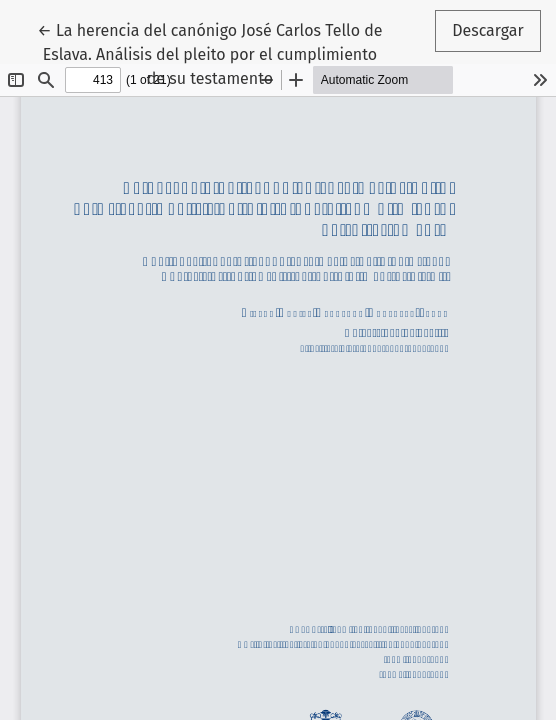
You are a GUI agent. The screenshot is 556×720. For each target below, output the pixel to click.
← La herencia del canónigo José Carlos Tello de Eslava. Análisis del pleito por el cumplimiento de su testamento (209, 53)
